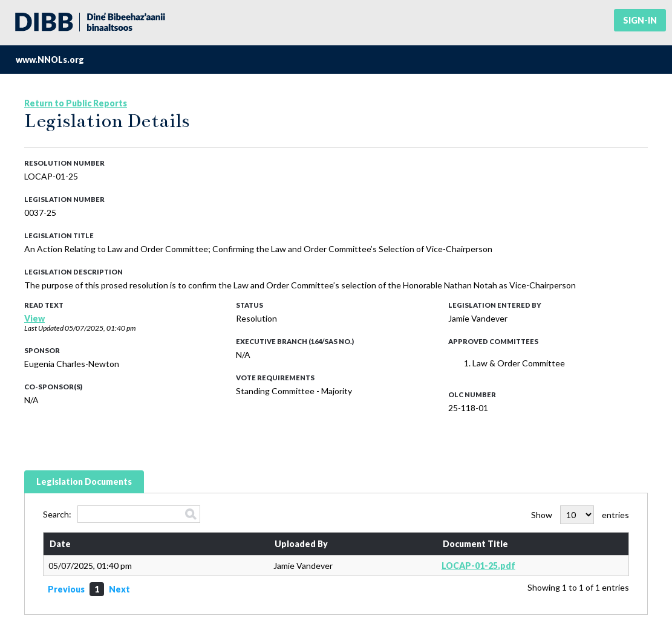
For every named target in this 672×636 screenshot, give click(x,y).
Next (119, 589)
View (34, 318)
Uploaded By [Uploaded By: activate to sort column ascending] (301, 544)
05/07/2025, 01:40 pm (100, 328)
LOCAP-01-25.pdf (478, 566)
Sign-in (640, 20)
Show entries (580, 515)
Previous (66, 589)
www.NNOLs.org (50, 60)
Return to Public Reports (76, 103)
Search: (122, 514)
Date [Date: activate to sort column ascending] (60, 544)
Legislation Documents (84, 482)
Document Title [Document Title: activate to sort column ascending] (475, 544)
